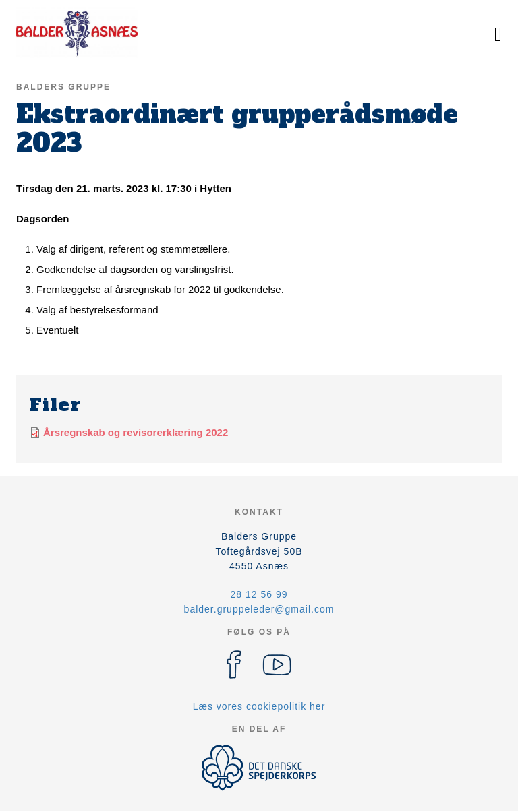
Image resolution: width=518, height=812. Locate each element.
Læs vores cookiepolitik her (259, 706)
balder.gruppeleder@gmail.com (259, 609)
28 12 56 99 (259, 594)
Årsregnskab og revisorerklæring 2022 (136, 432)
